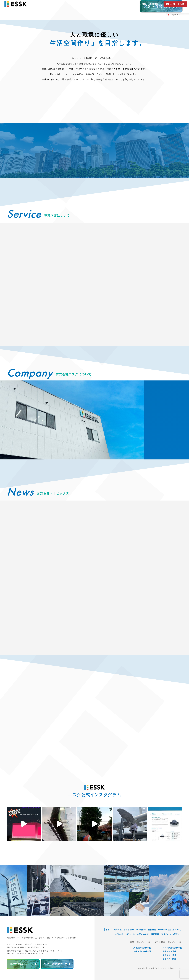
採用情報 (154, 4)
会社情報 (142, 4)
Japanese (174, 15)
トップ (109, 930)
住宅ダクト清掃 (169, 959)
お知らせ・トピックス (123, 4)
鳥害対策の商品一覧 (142, 951)
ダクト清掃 (129, 930)
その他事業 (141, 930)
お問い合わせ (143, 934)
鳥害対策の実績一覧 (142, 948)
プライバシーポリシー (171, 934)
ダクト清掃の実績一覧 (172, 948)
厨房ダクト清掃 (169, 955)
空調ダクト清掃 (169, 951)
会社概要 (152, 930)
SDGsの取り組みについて (170, 930)
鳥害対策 (118, 930)
